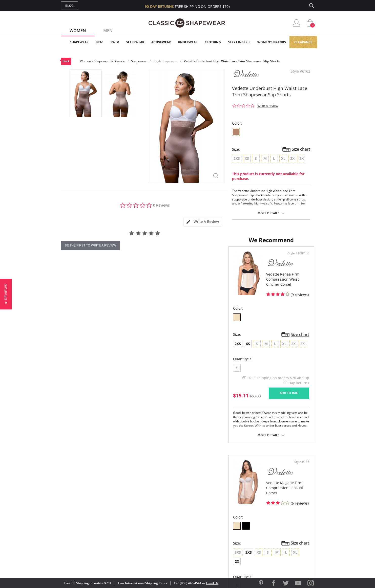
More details (269, 213)
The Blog (221, 521)
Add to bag (160, 413)
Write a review (268, 106)
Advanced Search (163, 497)
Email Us (212, 583)
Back (66, 61)
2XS (70, 363)
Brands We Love (228, 513)
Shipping (154, 521)
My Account (158, 505)
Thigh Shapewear (165, 61)
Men (108, 31)
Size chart (301, 149)
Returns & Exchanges (167, 529)
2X (264, 363)
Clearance (303, 42)
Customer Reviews (230, 505)
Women (78, 31)
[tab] (203, 222)
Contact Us (158, 538)
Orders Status (160, 513)
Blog (69, 6)
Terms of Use (101, 565)
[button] (6, 294)
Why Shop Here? (228, 497)
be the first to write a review (90, 245)
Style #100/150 (170, 274)
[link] (267, 555)
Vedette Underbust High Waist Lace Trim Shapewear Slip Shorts (232, 61)
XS (81, 363)
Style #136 (300, 274)
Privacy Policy (226, 529)
